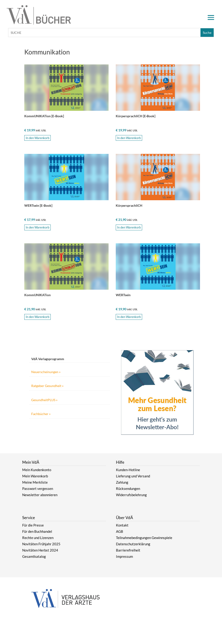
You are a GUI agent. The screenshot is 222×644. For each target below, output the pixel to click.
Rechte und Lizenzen (38, 538)
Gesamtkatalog (34, 556)
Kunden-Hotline (128, 470)
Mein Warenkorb (35, 476)
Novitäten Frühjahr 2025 (41, 544)
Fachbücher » (41, 414)
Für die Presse (33, 525)
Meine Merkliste (35, 482)
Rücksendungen (128, 489)
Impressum (124, 556)
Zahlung (122, 482)
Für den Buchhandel (37, 531)
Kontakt (122, 525)
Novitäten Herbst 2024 (40, 550)
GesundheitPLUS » (44, 400)
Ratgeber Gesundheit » (47, 386)
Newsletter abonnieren (40, 495)
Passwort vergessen (38, 489)
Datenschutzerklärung (133, 544)
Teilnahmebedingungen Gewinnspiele (144, 538)
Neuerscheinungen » (46, 372)
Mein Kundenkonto (37, 470)
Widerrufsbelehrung (131, 495)
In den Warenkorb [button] (38, 138)
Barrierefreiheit (128, 550)
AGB (120, 531)
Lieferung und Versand (133, 476)
